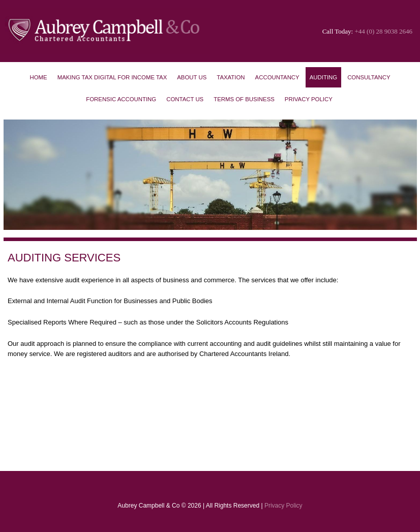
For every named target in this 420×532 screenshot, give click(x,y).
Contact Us (185, 99)
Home (38, 77)
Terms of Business (244, 99)
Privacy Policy (309, 99)
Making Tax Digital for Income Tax (112, 77)
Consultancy (369, 77)
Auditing (323, 77)
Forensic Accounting (121, 99)
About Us (192, 77)
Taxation (231, 77)
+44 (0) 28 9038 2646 (384, 31)
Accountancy (277, 77)
